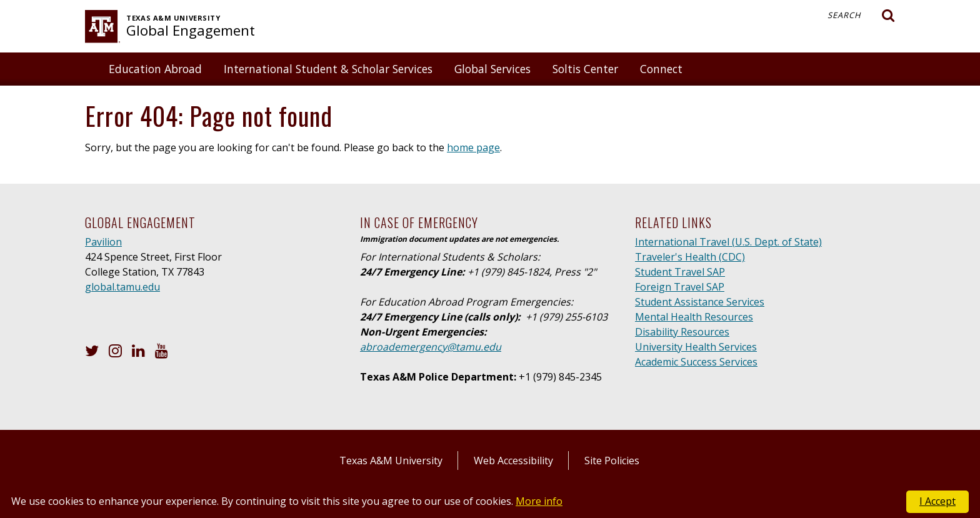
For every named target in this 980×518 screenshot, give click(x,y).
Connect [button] (661, 69)
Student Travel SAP (680, 272)
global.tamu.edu (122, 287)
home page (473, 147)
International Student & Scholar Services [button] (328, 69)
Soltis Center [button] (585, 69)
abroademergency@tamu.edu (431, 347)
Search (861, 16)
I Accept (937, 501)
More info (539, 501)
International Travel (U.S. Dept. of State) (728, 242)
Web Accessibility (513, 461)
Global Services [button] (492, 69)
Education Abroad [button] (155, 69)
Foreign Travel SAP (680, 287)
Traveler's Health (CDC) (690, 257)
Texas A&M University (391, 461)
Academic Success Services (696, 362)
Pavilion (103, 242)
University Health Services (696, 347)
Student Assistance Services (700, 302)
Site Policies (612, 461)
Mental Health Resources (694, 317)
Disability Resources (682, 332)
